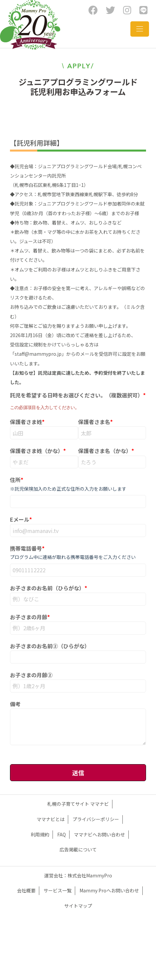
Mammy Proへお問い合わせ (109, 890)
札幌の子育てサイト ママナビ (78, 804)
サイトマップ (78, 906)
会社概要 (26, 890)
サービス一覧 (58, 890)
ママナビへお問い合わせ (99, 834)
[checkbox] (78, 401)
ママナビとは (51, 819)
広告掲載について (78, 849)
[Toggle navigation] (140, 29)
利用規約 (40, 834)
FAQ (62, 834)
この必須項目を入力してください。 (45, 407)
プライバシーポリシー (96, 819)
